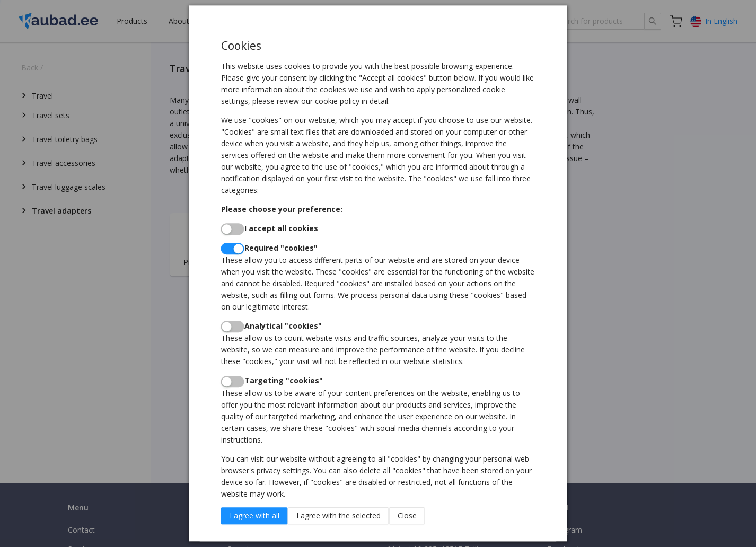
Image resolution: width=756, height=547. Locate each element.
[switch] (233, 229)
